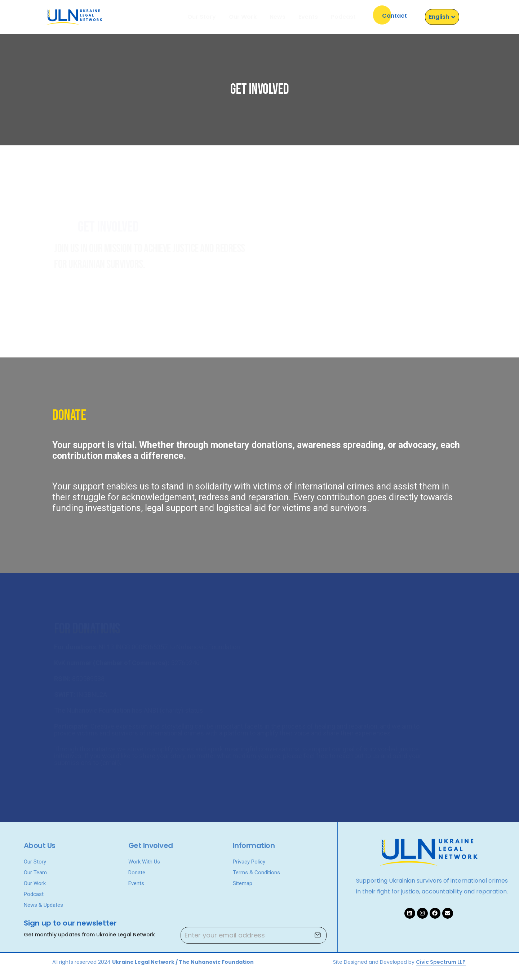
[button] (394, 15)
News (278, 17)
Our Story (202, 17)
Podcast (343, 17)
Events (308, 17)
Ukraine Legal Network (143, 962)
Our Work (243, 17)
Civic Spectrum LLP (441, 962)
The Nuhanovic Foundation (216, 962)
